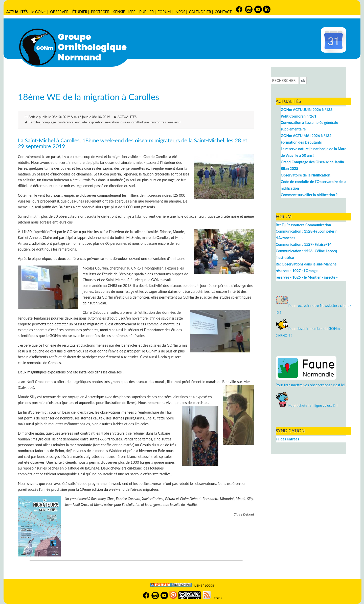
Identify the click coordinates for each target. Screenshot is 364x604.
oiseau (125, 122)
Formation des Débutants (301, 142)
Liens (198, 585)
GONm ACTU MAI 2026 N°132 (306, 136)
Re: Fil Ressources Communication (303, 225)
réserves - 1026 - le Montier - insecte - (307, 277)
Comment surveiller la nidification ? (309, 195)
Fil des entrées (287, 439)
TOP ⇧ (217, 598)
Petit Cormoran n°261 (299, 116)
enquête (81, 122)
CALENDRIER (200, 12)
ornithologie (140, 122)
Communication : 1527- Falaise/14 (304, 244)
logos (210, 585)
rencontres (158, 122)
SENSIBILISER (124, 12)
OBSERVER (59, 12)
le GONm (39, 12)
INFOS (180, 12)
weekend (174, 122)
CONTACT (223, 12)
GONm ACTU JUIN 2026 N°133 (307, 110)
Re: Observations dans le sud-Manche (306, 264)
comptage (49, 122)
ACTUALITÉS (17, 12)
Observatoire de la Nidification (306, 175)
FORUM (164, 12)
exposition (96, 122)
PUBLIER (146, 12)
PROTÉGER (100, 12)
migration (112, 122)
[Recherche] (285, 81)
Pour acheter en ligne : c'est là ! (307, 405)
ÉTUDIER (80, 12)
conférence (66, 122)
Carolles (34, 122)
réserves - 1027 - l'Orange (297, 271)
